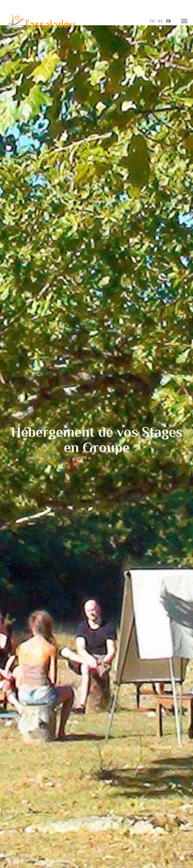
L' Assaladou (40, 21)
